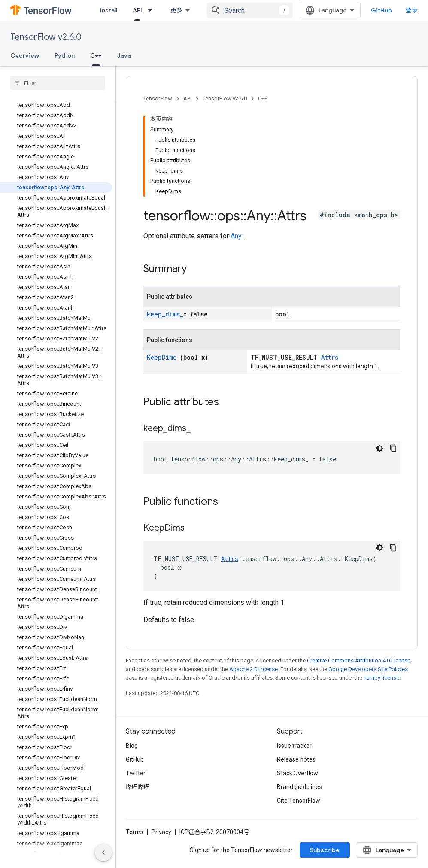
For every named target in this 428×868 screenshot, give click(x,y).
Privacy (161, 832)
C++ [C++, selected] (96, 55)
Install (109, 10)
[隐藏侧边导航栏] (103, 853)
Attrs (330, 357)
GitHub (381, 10)
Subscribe (325, 850)
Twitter (136, 773)
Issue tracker (294, 746)
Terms (135, 832)
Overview (25, 55)
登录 (412, 10)
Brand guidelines (299, 787)
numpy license (381, 678)
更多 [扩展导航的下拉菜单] (176, 10)
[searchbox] (58, 83)
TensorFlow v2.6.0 (46, 37)
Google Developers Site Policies (368, 669)
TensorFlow (158, 99)
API (187, 99)
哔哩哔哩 (138, 787)
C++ (263, 99)
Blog (132, 746)
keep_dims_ (165, 314)
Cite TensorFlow (299, 801)
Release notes (296, 759)
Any (237, 236)
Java (124, 55)
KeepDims (163, 357)
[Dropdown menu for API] (152, 10)
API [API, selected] (137, 10)
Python (65, 55)
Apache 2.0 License (253, 669)
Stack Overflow (297, 773)
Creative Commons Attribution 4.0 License (359, 660)
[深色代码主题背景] (379, 448)
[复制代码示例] (393, 448)
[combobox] (250, 10)
